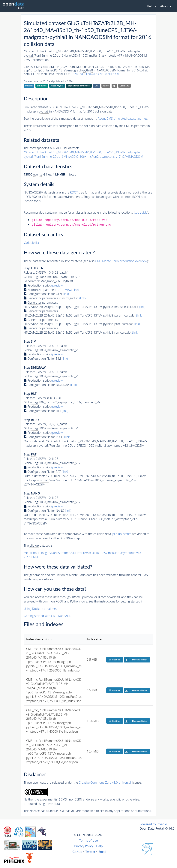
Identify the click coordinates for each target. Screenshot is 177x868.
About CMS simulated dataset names (123, 119)
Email (102, 852)
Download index (135, 660)
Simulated (42, 86)
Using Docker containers (40, 609)
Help (99, 846)
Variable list (31, 243)
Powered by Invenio (153, 824)
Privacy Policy (84, 846)
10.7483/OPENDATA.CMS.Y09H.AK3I (94, 74)
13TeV (106, 86)
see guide (141, 212)
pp (114, 86)
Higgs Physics (57, 86)
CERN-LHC (124, 86)
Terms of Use (88, 840)
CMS (97, 86)
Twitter (90, 852)
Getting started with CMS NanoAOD (48, 616)
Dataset (29, 86)
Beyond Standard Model (79, 86)
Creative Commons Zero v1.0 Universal (105, 782)
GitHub (77, 852)
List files (115, 660)
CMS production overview (121, 261)
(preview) (57, 285)
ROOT (74, 192)
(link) (76, 290)
